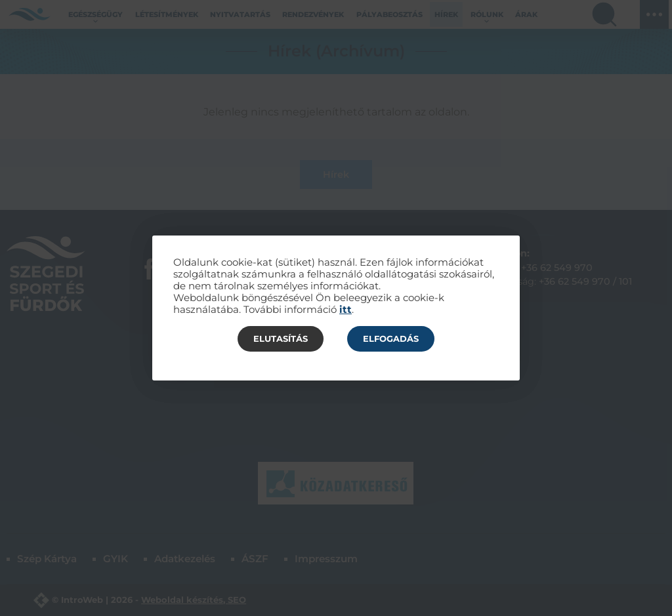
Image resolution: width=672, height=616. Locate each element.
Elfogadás (391, 339)
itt (346, 310)
